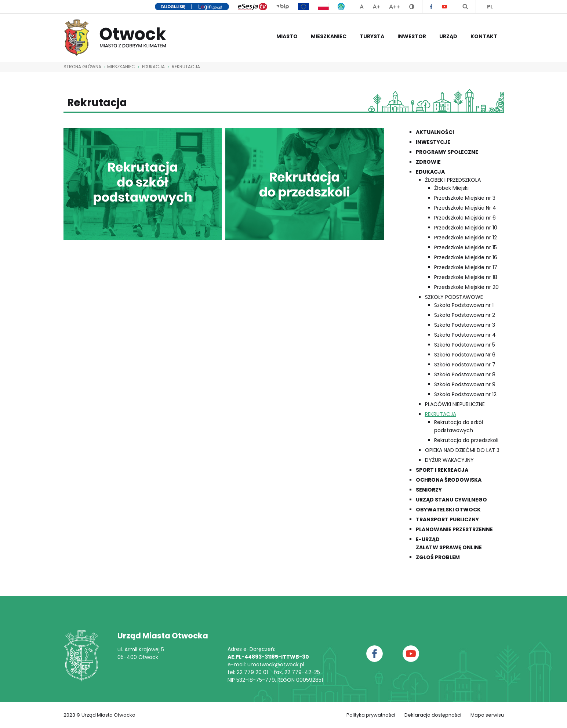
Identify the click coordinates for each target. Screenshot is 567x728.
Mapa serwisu (487, 715)
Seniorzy (429, 490)
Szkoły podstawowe (454, 297)
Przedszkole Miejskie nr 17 (466, 267)
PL (490, 7)
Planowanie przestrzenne (454, 529)
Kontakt (484, 36)
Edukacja (153, 67)
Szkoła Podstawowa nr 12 (465, 394)
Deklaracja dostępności (433, 715)
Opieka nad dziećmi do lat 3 (462, 450)
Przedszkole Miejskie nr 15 (466, 247)
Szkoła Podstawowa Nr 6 (465, 355)
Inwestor (412, 36)
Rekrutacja (186, 67)
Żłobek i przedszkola (453, 180)
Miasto (287, 36)
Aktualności (435, 132)
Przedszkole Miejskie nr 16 (466, 257)
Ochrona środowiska (449, 480)
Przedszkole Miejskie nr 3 (465, 198)
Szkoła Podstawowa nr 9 (465, 384)
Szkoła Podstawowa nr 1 (464, 305)
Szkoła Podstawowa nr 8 (465, 374)
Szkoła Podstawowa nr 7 (465, 365)
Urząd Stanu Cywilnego (451, 500)
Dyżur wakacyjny (449, 460)
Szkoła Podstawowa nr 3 (465, 325)
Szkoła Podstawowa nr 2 (465, 315)
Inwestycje (433, 142)
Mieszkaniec (329, 36)
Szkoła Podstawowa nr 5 (465, 345)
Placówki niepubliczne (455, 404)
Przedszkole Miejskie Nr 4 (465, 208)
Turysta (372, 36)
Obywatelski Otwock (448, 510)
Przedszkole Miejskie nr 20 (466, 287)
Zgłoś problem (438, 557)
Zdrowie (428, 162)
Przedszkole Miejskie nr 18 (466, 277)
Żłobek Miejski (451, 188)
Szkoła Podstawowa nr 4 (465, 335)
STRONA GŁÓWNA (82, 67)
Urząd (448, 36)
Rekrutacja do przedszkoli (466, 440)
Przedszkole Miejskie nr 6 (465, 218)
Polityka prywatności (371, 715)
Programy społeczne (447, 152)
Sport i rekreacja (442, 470)
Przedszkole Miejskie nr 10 (466, 228)
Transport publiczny (447, 519)
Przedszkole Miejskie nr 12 (466, 238)
